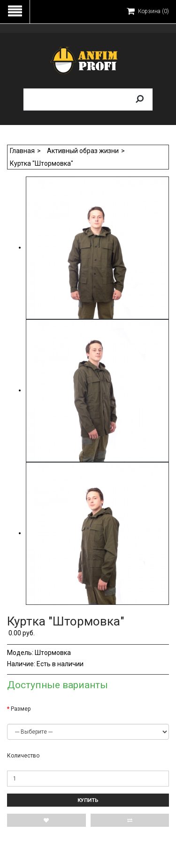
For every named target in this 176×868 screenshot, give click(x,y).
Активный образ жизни (83, 151)
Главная (22, 151)
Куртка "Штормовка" (42, 163)
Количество (23, 756)
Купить (88, 800)
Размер (21, 709)
